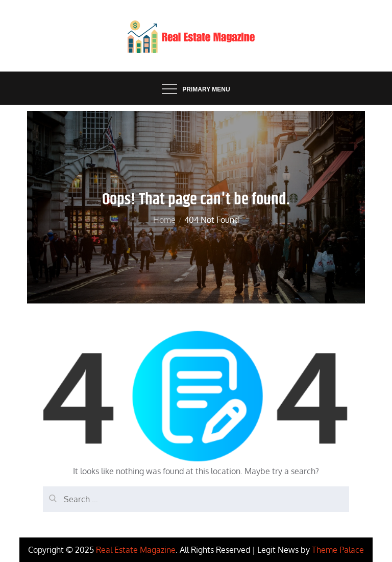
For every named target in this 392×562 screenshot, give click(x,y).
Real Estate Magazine (136, 550)
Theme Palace (338, 550)
